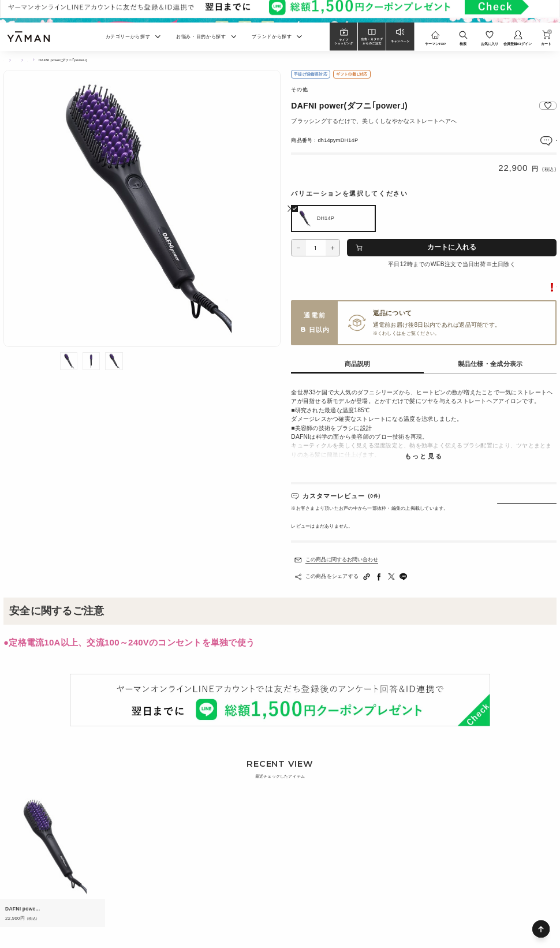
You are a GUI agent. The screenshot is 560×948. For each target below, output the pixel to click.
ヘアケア (30, 60)
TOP (7, 60)
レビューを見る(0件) (532, 140)
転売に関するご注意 (530, 287)
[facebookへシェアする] (379, 577)
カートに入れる (452, 247)
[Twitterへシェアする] (391, 577)
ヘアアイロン (59, 60)
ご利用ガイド (416, 334)
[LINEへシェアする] (404, 577)
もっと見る (424, 457)
